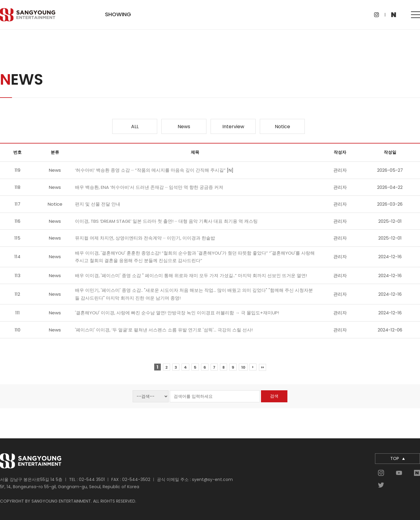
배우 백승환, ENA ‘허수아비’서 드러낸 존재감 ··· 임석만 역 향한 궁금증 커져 (149, 187)
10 (243, 367)
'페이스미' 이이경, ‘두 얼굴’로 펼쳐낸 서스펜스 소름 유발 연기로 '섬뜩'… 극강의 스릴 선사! (164, 330)
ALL (135, 127)
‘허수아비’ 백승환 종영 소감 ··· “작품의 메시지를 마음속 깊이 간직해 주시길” (151, 170)
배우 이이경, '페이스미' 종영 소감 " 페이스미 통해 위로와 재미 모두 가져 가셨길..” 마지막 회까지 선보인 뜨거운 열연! (191, 275)
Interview (233, 127)
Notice (282, 127)
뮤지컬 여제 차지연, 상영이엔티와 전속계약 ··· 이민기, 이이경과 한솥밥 (145, 238)
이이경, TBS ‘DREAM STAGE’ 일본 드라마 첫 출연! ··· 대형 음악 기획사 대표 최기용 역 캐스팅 (166, 221)
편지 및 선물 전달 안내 (98, 204)
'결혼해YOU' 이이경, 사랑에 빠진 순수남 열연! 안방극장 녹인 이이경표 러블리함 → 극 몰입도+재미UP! (177, 313)
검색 (274, 396)
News (184, 127)
